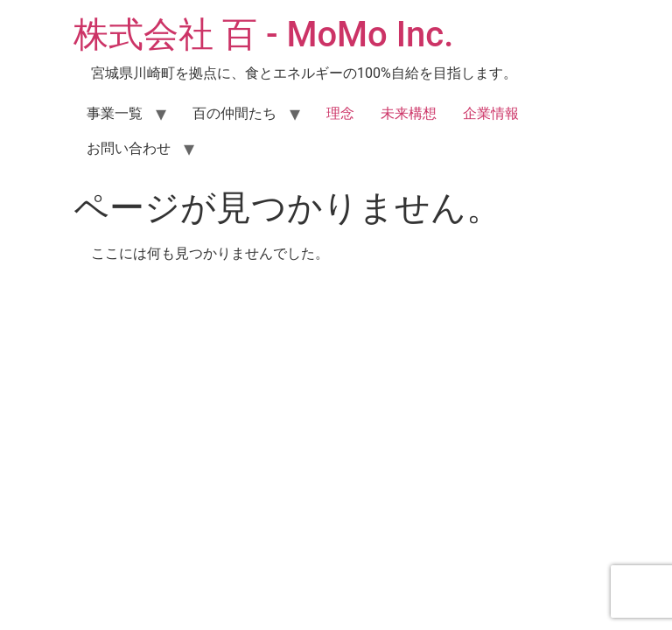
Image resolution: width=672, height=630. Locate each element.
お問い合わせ (129, 148)
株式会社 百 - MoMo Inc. (263, 35)
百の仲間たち (234, 113)
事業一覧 (115, 113)
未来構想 (409, 113)
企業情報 (491, 113)
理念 (340, 113)
